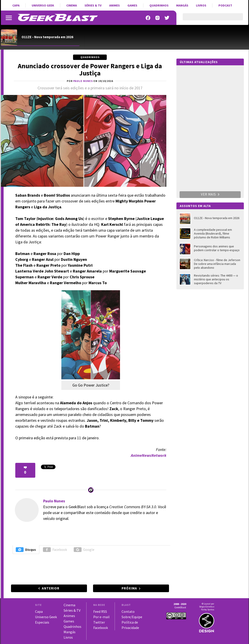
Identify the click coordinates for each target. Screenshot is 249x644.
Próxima (129, 588)
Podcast (225, 5)
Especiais (42, 622)
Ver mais (210, 194)
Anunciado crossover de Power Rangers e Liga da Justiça (90, 69)
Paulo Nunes (54, 501)
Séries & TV (93, 5)
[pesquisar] (209, 20)
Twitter (99, 622)
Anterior (51, 588)
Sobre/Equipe (132, 617)
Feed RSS (100, 611)
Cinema (72, 5)
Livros (201, 5)
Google (84, 550)
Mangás (182, 5)
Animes (114, 5)
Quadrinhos (159, 5)
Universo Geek (43, 5)
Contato (128, 611)
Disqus (26, 550)
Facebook (55, 550)
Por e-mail (101, 617)
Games (132, 5)
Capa (16, 5)
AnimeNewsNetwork (149, 455)
